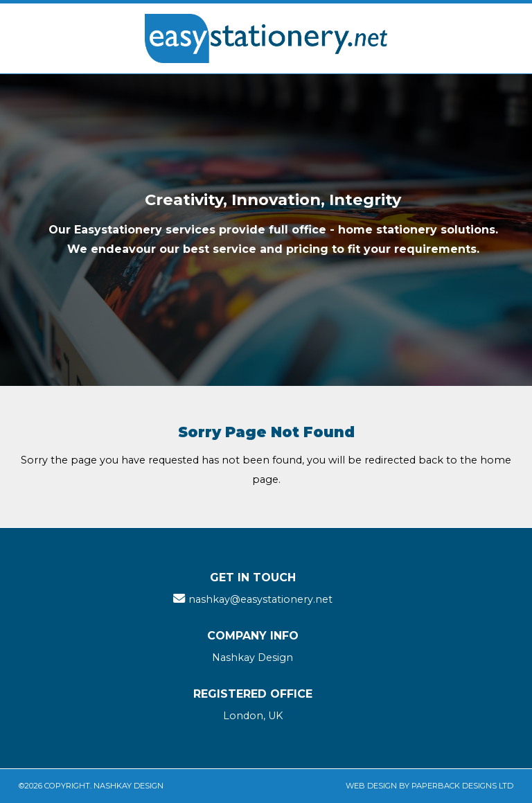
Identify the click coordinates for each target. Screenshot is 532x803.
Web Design (371, 786)
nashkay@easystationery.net (260, 599)
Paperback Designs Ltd (462, 786)
